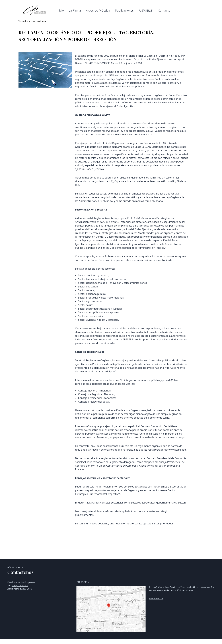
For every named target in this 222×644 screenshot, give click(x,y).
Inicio (60, 11)
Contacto (164, 11)
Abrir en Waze (156, 599)
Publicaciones (124, 11)
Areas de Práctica (98, 11)
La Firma (75, 11)
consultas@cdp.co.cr (25, 582)
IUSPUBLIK (146, 11)
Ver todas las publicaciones (32, 21)
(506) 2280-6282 (20, 585)
